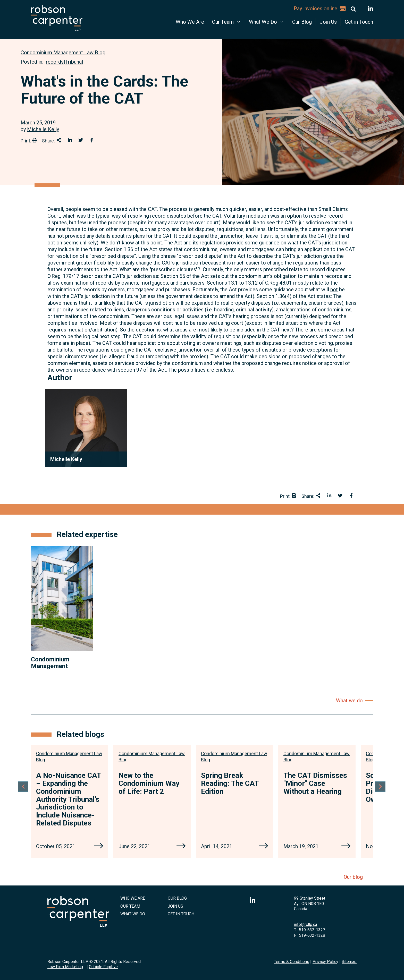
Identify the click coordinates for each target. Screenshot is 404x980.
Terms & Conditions (292, 962)
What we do (349, 701)
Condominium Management (50, 663)
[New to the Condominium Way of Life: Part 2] (181, 846)
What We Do (267, 22)
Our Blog (302, 22)
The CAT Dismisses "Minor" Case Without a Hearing (315, 783)
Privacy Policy (325, 962)
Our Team (227, 22)
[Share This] (59, 140)
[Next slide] (381, 789)
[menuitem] (190, 22)
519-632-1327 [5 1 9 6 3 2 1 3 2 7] (312, 930)
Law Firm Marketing (65, 967)
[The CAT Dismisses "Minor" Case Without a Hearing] (346, 846)
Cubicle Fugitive (103, 967)
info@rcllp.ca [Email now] (306, 924)
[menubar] (238, 22)
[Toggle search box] (353, 9)
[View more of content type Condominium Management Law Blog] (63, 53)
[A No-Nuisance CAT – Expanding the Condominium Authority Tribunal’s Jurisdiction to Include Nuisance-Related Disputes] (99, 846)
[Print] (35, 140)
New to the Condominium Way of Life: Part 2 (149, 783)
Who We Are (190, 22)
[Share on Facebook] (92, 140)
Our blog (353, 877)
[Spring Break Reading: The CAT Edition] (263, 846)
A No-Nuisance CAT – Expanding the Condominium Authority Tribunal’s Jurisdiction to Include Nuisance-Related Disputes (69, 799)
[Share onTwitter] (81, 140)
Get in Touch (359, 22)
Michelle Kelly (43, 129)
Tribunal (74, 62)
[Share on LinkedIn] (70, 140)
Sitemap (349, 962)
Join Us (328, 22)
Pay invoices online (320, 8)
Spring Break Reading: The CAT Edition (230, 783)
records (55, 62)
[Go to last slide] (23, 789)
